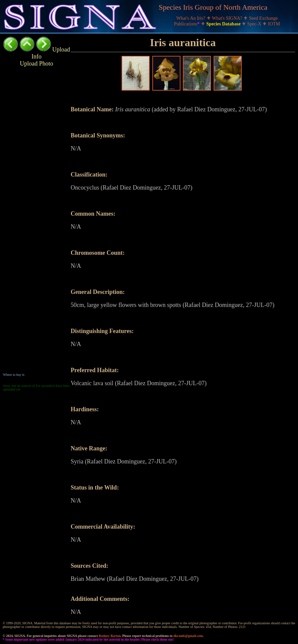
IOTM (274, 24)
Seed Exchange (264, 18)
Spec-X (255, 24)
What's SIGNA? (228, 18)
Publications (188, 24)
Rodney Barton (110, 636)
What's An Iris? (192, 18)
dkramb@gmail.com (188, 636)
